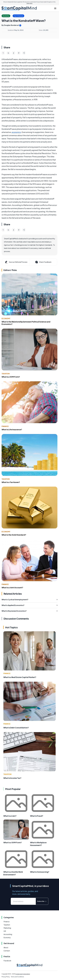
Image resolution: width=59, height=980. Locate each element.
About (6, 947)
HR (5, 931)
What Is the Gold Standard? (14, 535)
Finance (5, 426)
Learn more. (30, 3)
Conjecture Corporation (23, 974)
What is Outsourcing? (40, 872)
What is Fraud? (37, 816)
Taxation (6, 374)
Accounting (8, 934)
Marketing (7, 928)
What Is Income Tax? (12, 778)
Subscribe (42, 901)
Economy (6, 318)
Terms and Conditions (17, 977)
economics (16, 132)
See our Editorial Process (16, 262)
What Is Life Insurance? (12, 429)
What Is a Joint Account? (12, 587)
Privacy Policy (6, 977)
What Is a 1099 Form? (11, 377)
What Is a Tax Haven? (11, 482)
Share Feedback (43, 262)
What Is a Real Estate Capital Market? (20, 677)
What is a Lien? (10, 816)
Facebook (7, 961)
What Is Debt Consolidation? (16, 728)
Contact (7, 951)
